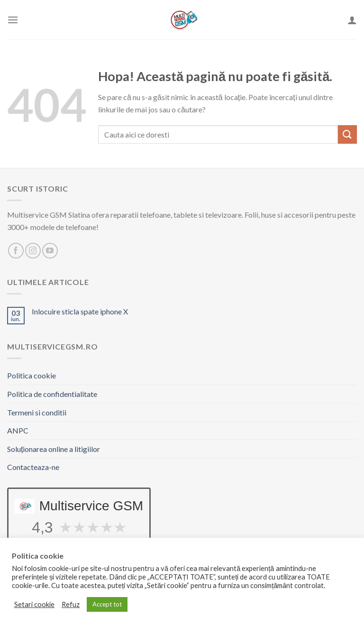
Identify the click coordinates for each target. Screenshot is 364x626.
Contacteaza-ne (33, 467)
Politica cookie (32, 375)
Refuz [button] (71, 604)
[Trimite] (347, 134)
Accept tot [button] (107, 604)
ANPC (18, 430)
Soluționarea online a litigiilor (54, 449)
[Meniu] (13, 20)
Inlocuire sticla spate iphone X (80, 311)
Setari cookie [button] (34, 604)
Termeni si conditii (37, 412)
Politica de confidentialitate (52, 394)
